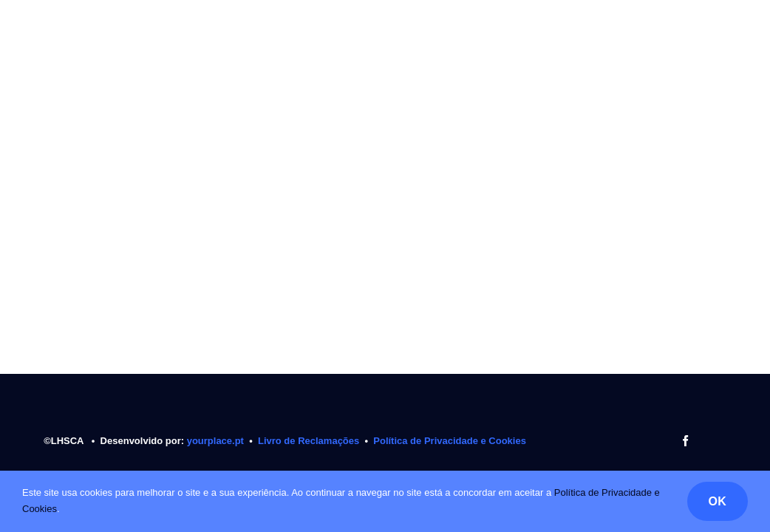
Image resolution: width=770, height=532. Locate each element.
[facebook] (685, 441)
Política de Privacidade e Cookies (450, 441)
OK (718, 501)
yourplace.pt (217, 441)
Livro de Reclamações (309, 441)
